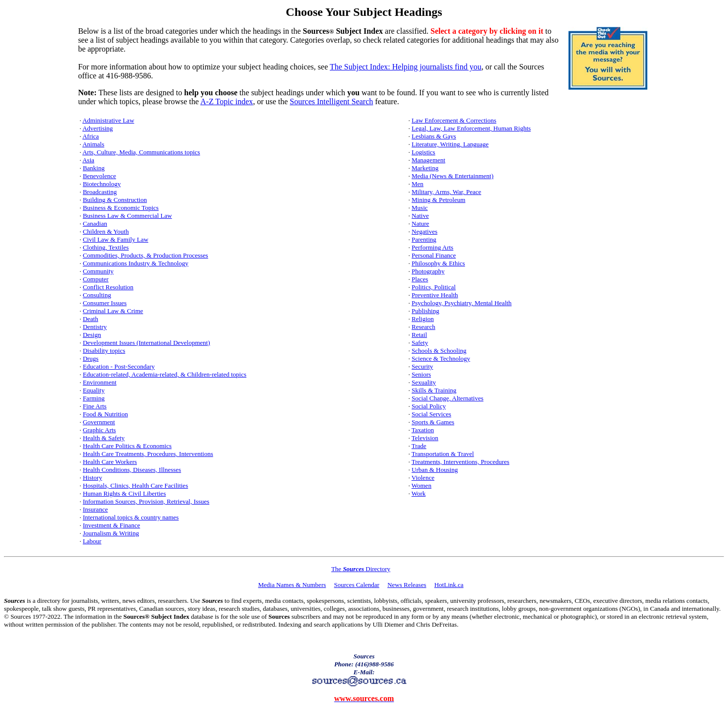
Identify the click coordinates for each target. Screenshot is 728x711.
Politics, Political (434, 287)
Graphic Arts (99, 430)
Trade (419, 446)
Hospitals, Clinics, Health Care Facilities (135, 485)
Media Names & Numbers (292, 585)
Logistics (424, 152)
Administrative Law (108, 120)
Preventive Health (435, 295)
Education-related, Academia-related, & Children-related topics (165, 374)
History (92, 478)
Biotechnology (102, 184)
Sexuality (424, 382)
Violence (423, 478)
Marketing (425, 168)
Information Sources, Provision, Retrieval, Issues (146, 501)
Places (420, 279)
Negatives (425, 231)
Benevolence (99, 176)
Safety (420, 343)
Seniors (421, 374)
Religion (423, 319)
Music (420, 208)
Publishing (425, 311)
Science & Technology (441, 358)
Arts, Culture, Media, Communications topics (141, 152)
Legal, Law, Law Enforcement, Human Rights (471, 128)
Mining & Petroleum (438, 200)
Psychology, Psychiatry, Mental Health (462, 303)
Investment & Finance (112, 525)
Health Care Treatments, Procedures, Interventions (148, 454)
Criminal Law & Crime (113, 311)
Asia (88, 160)
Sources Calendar (357, 585)
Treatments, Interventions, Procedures (460, 462)
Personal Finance (434, 255)
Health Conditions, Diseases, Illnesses (132, 470)
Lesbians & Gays (434, 136)
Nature (420, 224)
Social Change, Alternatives (448, 398)
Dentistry (95, 327)
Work (419, 493)
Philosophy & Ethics (438, 263)
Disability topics (104, 351)
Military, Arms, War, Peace (446, 192)
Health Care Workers (110, 462)
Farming (94, 398)
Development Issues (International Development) (147, 343)
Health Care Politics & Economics (127, 446)
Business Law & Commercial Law (127, 216)
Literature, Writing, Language (450, 144)
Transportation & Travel (443, 454)
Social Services (431, 414)
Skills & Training (434, 390)
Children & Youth (106, 231)
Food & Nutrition (105, 414)
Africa (91, 136)
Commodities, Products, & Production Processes (146, 255)
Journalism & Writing (111, 533)
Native (420, 216)
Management (428, 160)
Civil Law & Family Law (116, 239)
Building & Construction (115, 200)
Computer (96, 279)
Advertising (97, 128)
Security (422, 366)
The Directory (361, 569)
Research (424, 327)
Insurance (95, 509)
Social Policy (429, 406)
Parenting (424, 239)
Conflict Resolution (108, 287)
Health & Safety (104, 438)
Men (418, 184)
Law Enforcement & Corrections (454, 120)
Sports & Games (433, 422)
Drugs (91, 358)
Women (422, 485)
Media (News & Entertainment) (453, 176)
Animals (93, 144)
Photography (428, 271)
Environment (100, 382)
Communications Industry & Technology (136, 263)
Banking (94, 168)
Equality (94, 390)
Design (92, 335)
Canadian (95, 224)
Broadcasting (100, 192)
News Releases (407, 585)
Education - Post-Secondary (119, 366)
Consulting (97, 295)
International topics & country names (131, 517)
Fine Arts (95, 406)
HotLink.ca (449, 585)
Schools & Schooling (439, 351)
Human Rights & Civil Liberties (124, 493)
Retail (419, 335)
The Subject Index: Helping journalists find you (406, 67)
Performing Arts (432, 247)
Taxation (423, 430)
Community (98, 271)
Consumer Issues (105, 303)
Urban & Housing (435, 470)
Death (91, 319)
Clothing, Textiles (106, 247)
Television (425, 438)
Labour (92, 541)
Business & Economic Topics (121, 208)
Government (99, 422)
